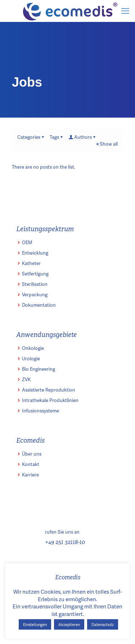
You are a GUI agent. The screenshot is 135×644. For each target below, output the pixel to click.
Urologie (31, 358)
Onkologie (33, 348)
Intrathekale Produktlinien (50, 400)
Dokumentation (39, 305)
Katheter (31, 263)
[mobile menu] (125, 11)
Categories (31, 137)
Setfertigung (35, 274)
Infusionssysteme (40, 411)
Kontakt (31, 464)
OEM (27, 242)
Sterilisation (35, 284)
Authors (82, 137)
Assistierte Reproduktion (49, 390)
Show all (106, 144)
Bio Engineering (39, 369)
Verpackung (35, 294)
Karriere (30, 475)
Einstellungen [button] (35, 624)
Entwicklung (35, 253)
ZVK (26, 379)
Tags (57, 137)
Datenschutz (103, 624)
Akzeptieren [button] (69, 624)
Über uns (32, 454)
